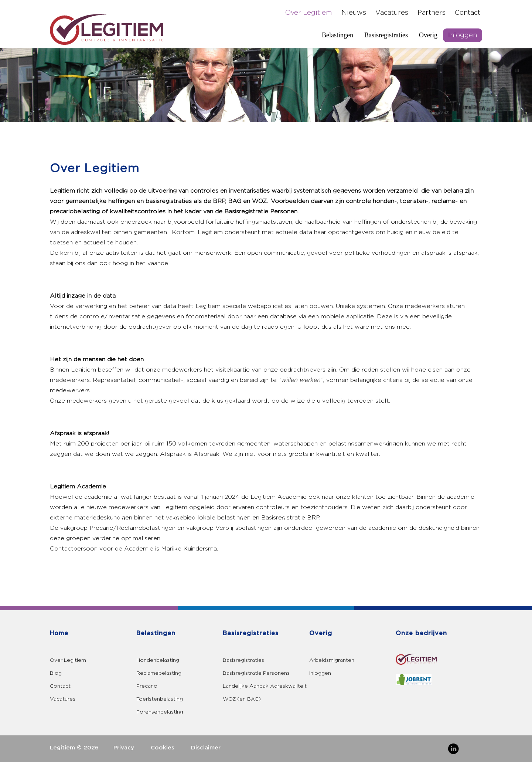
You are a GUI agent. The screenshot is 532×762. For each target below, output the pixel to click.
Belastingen (337, 35)
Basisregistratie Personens (256, 673)
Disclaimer (206, 748)
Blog (56, 673)
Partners (432, 13)
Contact (468, 13)
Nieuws (354, 13)
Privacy (124, 748)
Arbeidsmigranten (332, 660)
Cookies (163, 748)
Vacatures (392, 13)
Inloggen (463, 35)
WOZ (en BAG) (242, 699)
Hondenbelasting (158, 660)
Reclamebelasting (159, 673)
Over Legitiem (309, 13)
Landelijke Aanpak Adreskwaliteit (265, 686)
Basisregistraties (386, 35)
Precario (147, 686)
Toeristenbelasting (160, 699)
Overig (428, 35)
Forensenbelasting (160, 712)
